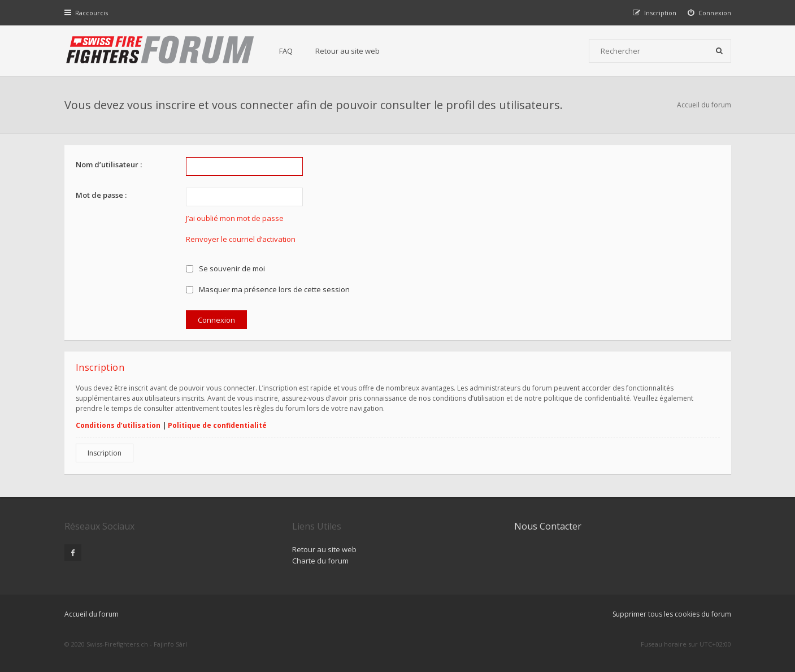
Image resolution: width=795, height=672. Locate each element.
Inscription (105, 453)
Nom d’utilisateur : (109, 164)
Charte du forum (320, 561)
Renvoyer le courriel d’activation (241, 239)
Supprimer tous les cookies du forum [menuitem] (672, 614)
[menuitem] (709, 13)
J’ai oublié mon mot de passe (235, 218)
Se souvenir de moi (226, 268)
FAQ (286, 51)
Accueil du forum (704, 105)
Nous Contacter (548, 526)
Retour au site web (347, 51)
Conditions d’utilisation (118, 425)
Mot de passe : (101, 195)
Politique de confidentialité (217, 425)
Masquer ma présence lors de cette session (268, 289)
